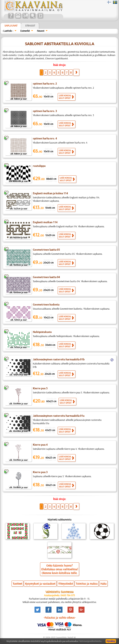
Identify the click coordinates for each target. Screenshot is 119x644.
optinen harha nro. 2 (45, 84)
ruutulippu (39, 166)
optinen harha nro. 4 (45, 138)
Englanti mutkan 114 (45, 222)
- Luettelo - (8, 31)
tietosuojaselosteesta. (91, 641)
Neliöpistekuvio (42, 332)
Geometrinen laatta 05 (46, 250)
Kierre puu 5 (40, 388)
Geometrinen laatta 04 (46, 277)
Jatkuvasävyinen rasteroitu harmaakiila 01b (59, 359)
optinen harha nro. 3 (45, 111)
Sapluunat (11, 26)
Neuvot (41, 31)
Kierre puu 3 (40, 472)
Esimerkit (25, 31)
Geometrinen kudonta (46, 305)
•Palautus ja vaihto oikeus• (60, 618)
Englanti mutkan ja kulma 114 (50, 193)
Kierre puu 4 (40, 445)
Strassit (30, 26)
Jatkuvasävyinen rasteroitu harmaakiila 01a (59, 416)
